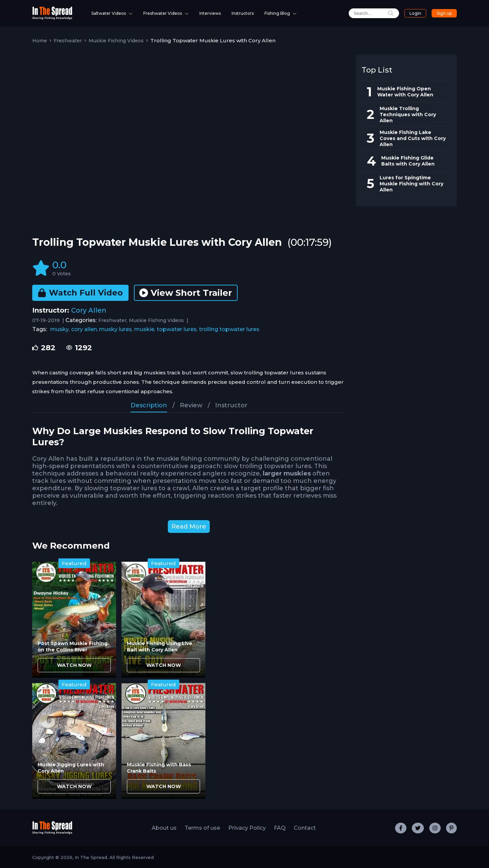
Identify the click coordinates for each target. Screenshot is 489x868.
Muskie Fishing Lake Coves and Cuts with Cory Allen (413, 138)
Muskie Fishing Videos (116, 41)
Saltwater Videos (109, 13)
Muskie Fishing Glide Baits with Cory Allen (408, 161)
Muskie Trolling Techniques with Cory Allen (408, 115)
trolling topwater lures (229, 329)
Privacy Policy (247, 828)
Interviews (210, 13)
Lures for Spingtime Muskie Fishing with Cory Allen (411, 184)
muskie (144, 329)
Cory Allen (89, 310)
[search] (369, 13)
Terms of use (202, 828)
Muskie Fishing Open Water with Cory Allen (405, 92)
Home (40, 41)
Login (412, 13)
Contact (305, 828)
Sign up (443, 13)
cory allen (84, 329)
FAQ (280, 828)
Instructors (243, 13)
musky (60, 329)
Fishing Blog (277, 13)
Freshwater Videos (163, 13)
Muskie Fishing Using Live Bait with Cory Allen (160, 647)
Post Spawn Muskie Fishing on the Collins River (72, 647)
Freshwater (68, 41)
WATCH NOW (74, 665)
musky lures (115, 329)
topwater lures (177, 329)
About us (164, 828)
